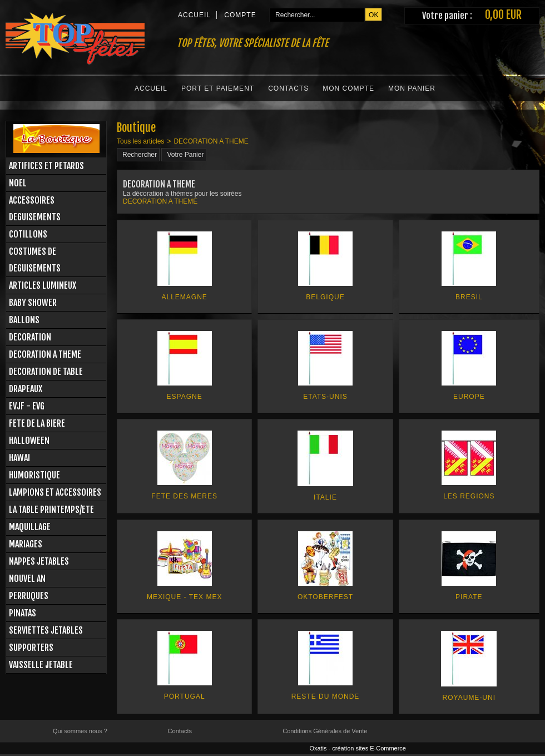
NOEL (18, 183)
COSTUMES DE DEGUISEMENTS (35, 260)
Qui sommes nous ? (80, 731)
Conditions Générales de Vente (325, 731)
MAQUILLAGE (30, 527)
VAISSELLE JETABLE (41, 665)
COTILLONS (28, 234)
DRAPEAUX (26, 389)
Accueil (151, 88)
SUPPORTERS (31, 648)
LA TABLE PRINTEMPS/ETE (51, 510)
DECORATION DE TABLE (46, 372)
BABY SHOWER (33, 303)
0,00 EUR (503, 15)
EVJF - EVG (27, 406)
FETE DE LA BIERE (37, 423)
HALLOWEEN (29, 441)
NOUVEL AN (27, 579)
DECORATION (30, 337)
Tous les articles (140, 141)
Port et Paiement (218, 88)
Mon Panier (412, 88)
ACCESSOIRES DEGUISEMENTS (35, 209)
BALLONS (24, 320)
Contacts (288, 88)
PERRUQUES (29, 596)
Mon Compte (348, 88)
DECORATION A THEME (45, 354)
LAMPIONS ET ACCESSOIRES (55, 492)
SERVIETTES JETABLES (46, 630)
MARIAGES (26, 544)
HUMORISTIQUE (34, 475)
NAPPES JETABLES (39, 561)
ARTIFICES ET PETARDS (46, 166)
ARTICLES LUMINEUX (43, 285)
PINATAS (23, 613)
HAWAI (19, 458)
